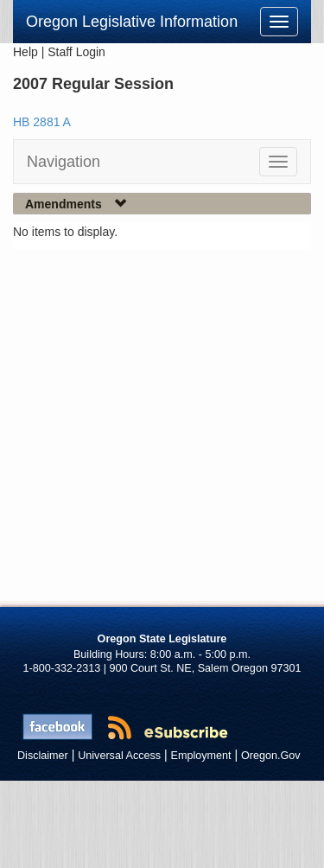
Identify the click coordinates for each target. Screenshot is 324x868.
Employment (201, 756)
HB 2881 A (42, 122)
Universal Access (119, 756)
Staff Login (76, 52)
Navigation (64, 162)
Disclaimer (43, 756)
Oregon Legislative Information (132, 22)
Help (25, 52)
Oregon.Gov (271, 756)
